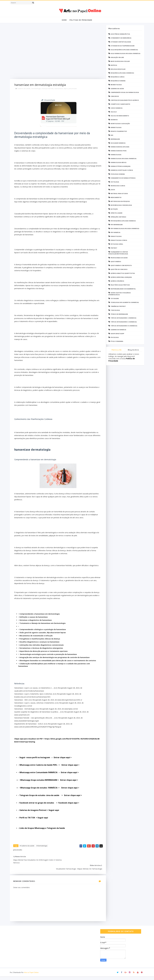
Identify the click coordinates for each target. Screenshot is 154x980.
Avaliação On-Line (116, 57)
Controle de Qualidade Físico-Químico (124, 100)
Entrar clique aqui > (51, 774)
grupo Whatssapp (116, 334)
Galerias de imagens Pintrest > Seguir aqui (40, 819)
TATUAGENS (114, 299)
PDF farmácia (115, 233)
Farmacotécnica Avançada (120, 166)
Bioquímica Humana (117, 81)
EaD (111, 135)
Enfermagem (114, 139)
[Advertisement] (56, 52)
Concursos (114, 96)
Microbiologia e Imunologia (120, 205)
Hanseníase (60, 89)
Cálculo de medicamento (119, 116)
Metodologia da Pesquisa (119, 201)
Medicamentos (115, 198)
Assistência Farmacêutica (119, 34)
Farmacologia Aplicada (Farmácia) (123, 159)
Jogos (112, 190)
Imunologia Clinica (117, 186)
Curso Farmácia (116, 108)
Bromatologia (115, 85)
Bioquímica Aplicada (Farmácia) (121, 73)
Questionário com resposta (120, 266)
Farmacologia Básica (118, 163)
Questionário (115, 262)
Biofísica (113, 65)
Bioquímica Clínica (117, 77)
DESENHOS (113, 120)
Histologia (114, 182)
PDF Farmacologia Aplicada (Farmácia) (124, 229)
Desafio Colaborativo (118, 131)
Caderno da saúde (25, 89)
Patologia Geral (116, 244)
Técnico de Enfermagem (118, 314)
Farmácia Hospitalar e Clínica (121, 170)
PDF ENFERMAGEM (116, 225)
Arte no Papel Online (32, 976)
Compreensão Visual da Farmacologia (124, 92)
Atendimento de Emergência (120, 38)
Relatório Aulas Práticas (119, 285)
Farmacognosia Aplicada (119, 147)
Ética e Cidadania (116, 341)
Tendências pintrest (117, 306)
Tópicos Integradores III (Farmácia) (123, 326)
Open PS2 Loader (116, 213)
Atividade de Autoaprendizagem (122, 46)
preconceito (74, 89)
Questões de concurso (118, 269)
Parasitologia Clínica (118, 240)
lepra (67, 89)
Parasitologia (115, 236)
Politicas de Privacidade (81, 20)
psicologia (114, 337)
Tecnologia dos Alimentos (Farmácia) (124, 302)
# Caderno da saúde (28, 855)
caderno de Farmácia (117, 330)
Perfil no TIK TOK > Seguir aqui (35, 826)
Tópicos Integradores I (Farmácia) (123, 318)
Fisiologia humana (117, 174)
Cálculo (113, 112)
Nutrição (113, 209)
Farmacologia (115, 155)
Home (64, 20)
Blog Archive (133, 350)
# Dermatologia (43, 855)
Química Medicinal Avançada (120, 277)
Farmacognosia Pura (118, 151)
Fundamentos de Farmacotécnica (122, 178)
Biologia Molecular (117, 69)
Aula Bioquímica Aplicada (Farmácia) (123, 50)
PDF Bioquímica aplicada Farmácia (122, 221)
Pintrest (113, 248)
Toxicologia (114, 310)
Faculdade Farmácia (117, 143)
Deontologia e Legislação (119, 124)
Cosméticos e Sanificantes (119, 104)
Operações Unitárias (117, 217)
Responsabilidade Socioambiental (122, 289)
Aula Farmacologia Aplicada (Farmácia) (125, 54)
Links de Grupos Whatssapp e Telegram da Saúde (44, 837)
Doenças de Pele (49, 89)
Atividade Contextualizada (120, 42)
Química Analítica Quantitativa (122, 273)
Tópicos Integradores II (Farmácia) (123, 322)
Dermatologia (37, 89)
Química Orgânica (116, 281)
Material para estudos (118, 194)
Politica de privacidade (116, 350)
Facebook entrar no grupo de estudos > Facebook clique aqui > (51, 812)
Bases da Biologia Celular (119, 61)
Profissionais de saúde (118, 258)
